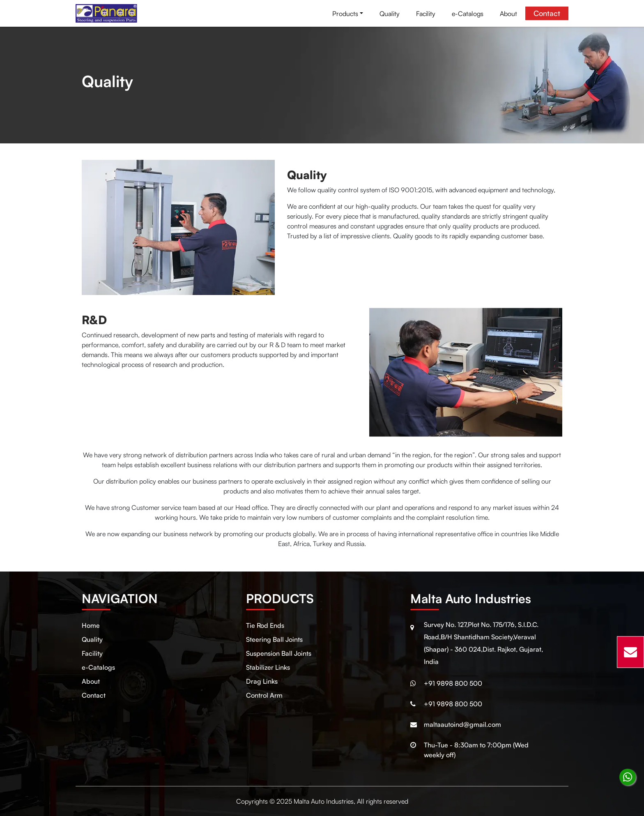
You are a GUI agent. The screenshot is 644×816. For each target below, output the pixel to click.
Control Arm (264, 695)
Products (345, 14)
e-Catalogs (468, 14)
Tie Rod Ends (265, 625)
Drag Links (262, 681)
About (508, 14)
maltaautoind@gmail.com (462, 724)
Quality (390, 14)
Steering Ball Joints (274, 639)
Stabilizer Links (268, 667)
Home (91, 625)
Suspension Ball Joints (279, 653)
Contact (547, 13)
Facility (426, 14)
